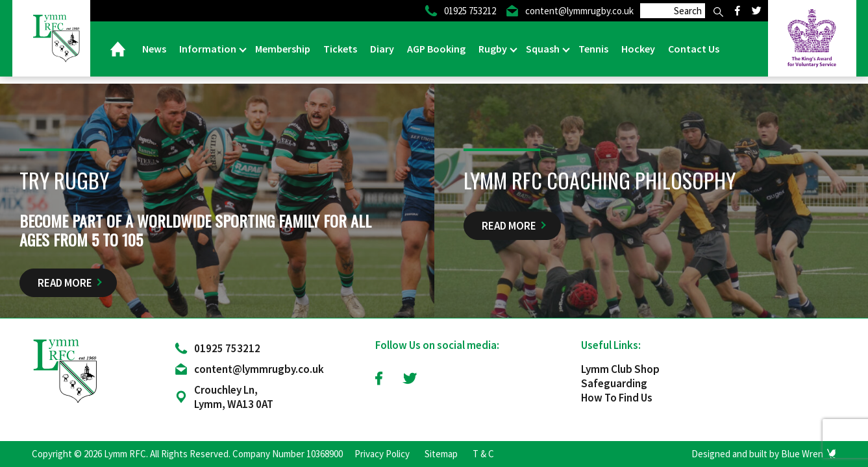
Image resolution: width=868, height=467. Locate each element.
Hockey (638, 49)
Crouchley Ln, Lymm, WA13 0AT (234, 397)
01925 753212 (227, 348)
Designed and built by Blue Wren (757, 454)
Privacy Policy (382, 454)
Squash (544, 49)
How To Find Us (617, 398)
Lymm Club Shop (620, 369)
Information (209, 49)
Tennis (593, 49)
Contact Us (694, 49)
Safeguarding (614, 383)
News (154, 49)
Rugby (494, 49)
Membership (283, 49)
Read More (65, 283)
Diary (382, 49)
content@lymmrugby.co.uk (259, 369)
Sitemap (441, 454)
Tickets (340, 49)
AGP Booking (436, 49)
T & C (483, 454)
